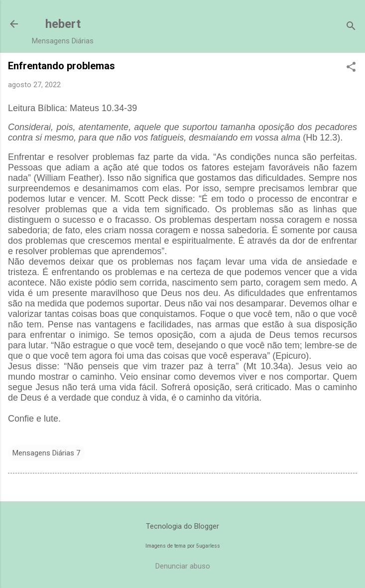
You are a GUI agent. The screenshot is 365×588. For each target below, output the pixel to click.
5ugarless (208, 546)
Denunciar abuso (183, 566)
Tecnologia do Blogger (182, 526)
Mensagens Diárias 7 (46, 453)
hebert (63, 24)
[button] (351, 68)
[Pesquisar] (351, 27)
